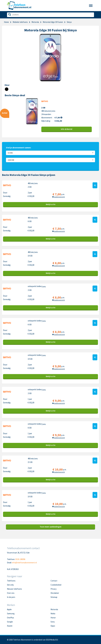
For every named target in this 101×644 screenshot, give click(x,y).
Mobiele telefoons (20, 22)
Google (10, 622)
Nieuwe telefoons (14, 589)
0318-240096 (20, 559)
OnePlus (10, 618)
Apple (9, 609)
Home (6, 22)
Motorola (35, 22)
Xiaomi (10, 626)
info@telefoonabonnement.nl (24, 563)
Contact (54, 581)
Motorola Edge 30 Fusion (53, 22)
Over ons (11, 593)
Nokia (53, 614)
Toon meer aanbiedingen (51, 527)
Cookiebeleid (56, 585)
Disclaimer (55, 593)
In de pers (11, 597)
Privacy (54, 589)
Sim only (10, 585)
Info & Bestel (67, 129)
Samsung (11, 614)
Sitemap (54, 597)
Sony (53, 622)
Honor (53, 618)
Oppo (53, 626)
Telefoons (11, 581)
